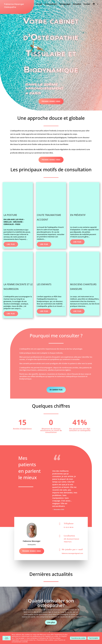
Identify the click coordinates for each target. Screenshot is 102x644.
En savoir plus (56, 390)
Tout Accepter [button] (93, 638)
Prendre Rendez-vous (51, 101)
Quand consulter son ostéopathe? (51, 603)
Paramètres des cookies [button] (78, 638)
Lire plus (51, 622)
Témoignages (65, 4)
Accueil (39, 4)
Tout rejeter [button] (7, 638)
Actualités (77, 4)
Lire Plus (11, 244)
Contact (87, 4)
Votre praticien (51, 4)
